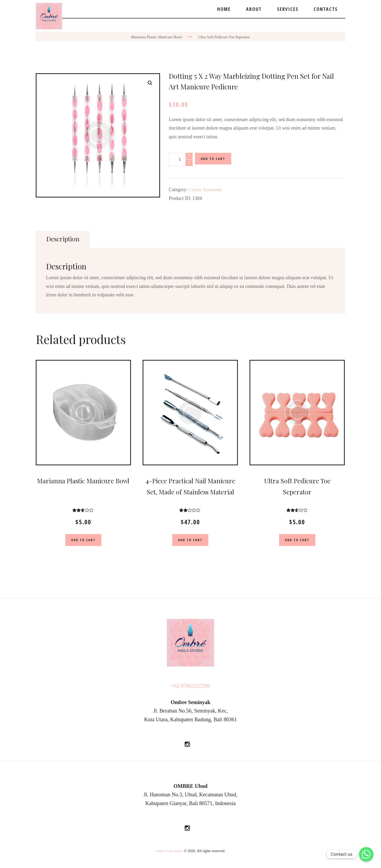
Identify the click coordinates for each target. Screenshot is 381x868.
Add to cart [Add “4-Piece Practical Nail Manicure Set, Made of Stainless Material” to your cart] (190, 541)
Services (288, 9)
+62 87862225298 (190, 687)
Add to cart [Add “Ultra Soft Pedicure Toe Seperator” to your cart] (297, 541)
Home (224, 9)
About (254, 9)
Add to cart (215, 159)
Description (64, 239)
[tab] (64, 239)
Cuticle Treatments (207, 190)
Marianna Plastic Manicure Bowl (154, 37)
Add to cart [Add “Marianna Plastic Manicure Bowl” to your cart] (83, 541)
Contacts (326, 9)
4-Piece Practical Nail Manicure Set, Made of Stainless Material (190, 492)
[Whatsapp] (366, 854)
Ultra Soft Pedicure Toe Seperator (226, 37)
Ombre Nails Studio (169, 853)
